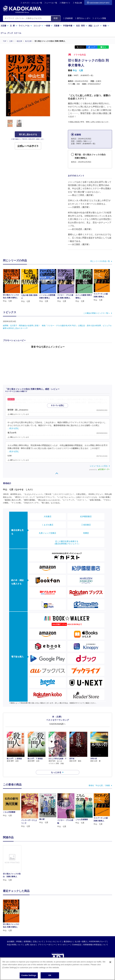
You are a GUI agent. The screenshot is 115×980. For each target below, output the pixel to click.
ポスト (82, 47)
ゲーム (3, 33)
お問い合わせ (30, 939)
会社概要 (10, 936)
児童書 (58, 26)
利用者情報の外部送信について (96, 939)
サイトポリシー (64, 939)
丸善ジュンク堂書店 (47, 533)
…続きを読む (16, 405)
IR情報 (19, 936)
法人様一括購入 (81, 936)
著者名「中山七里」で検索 (99, 780)
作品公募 (78, 3)
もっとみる (56, 767)
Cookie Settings (29, 975)
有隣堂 (86, 533)
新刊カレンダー (83, 18)
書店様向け (68, 936)
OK (50, 975)
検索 (56, 18)
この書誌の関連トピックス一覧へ (97, 313)
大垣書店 (48, 516)
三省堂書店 (86, 525)
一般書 (48, 26)
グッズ (10, 33)
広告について (38, 936)
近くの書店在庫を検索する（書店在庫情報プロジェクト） (67, 543)
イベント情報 (99, 18)
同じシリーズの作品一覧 (100, 261)
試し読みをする (28, 134)
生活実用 (82, 26)
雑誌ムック (95, 26)
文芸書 (5, 26)
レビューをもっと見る (99, 466)
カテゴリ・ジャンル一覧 (32, 3)
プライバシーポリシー (47, 939)
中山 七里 (78, 70)
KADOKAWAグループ (98, 936)
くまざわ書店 (48, 525)
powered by (100, 469)
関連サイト (66, 3)
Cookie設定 (77, 939)
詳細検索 (68, 18)
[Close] (110, 962)
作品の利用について (15, 939)
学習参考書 (69, 26)
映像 (106, 26)
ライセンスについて (54, 936)
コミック (38, 26)
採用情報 (27, 936)
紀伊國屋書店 (86, 516)
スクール (17, 33)
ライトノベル (25, 26)
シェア (93, 47)
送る (104, 47)
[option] (12, 858)
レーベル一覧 (52, 3)
